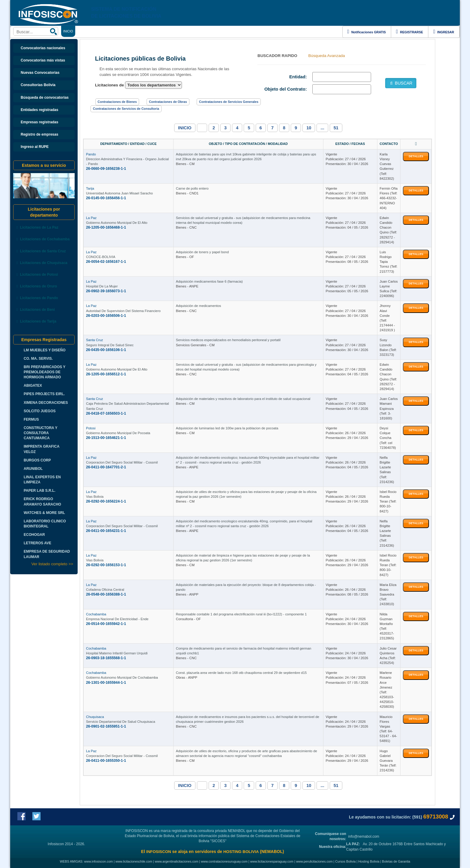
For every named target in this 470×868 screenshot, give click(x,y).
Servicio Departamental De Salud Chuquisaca (120, 722)
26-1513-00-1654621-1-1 (106, 438)
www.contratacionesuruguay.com (224, 861)
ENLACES (150, 31)
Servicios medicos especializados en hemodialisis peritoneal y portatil (228, 340)
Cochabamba (96, 614)
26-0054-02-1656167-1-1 (106, 262)
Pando (91, 154)
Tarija (90, 188)
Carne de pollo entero (192, 188)
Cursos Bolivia (345, 861)
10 (309, 128)
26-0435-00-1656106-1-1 (106, 350)
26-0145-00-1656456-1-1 (106, 198)
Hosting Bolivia (369, 861)
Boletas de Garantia (396, 861)
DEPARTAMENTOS (175, 31)
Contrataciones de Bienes (117, 102)
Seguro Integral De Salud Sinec (110, 345)
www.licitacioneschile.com (134, 861)
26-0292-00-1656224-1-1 (106, 501)
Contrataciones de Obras (168, 102)
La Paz (91, 218)
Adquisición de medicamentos (199, 306)
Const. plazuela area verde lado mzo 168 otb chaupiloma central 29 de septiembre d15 (241, 673)
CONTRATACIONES (123, 31)
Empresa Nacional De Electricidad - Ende (117, 619)
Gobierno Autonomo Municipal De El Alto (117, 223)
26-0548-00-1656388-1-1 (106, 594)
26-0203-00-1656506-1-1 (106, 316)
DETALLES (416, 156)
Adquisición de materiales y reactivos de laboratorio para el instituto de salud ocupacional (243, 399)
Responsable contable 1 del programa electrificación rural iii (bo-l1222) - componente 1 (241, 614)
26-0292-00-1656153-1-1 (106, 565)
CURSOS (254, 31)
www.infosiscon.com (99, 861)
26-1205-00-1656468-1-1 (106, 227)
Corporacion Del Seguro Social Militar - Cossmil (122, 462)
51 (336, 128)
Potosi (91, 428)
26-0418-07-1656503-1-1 (106, 413)
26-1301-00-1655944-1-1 (106, 683)
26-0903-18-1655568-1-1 (106, 658)
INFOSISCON (159, 852)
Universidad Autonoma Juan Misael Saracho (119, 193)
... (322, 128)
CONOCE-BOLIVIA (101, 257)
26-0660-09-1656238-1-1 (106, 169)
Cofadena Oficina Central (105, 590)
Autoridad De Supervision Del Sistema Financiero (123, 311)
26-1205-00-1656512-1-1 (106, 374)
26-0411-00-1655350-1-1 (106, 761)
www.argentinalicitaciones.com (177, 861)
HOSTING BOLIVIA (241, 852)
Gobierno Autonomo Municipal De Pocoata (118, 433)
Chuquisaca (95, 717)
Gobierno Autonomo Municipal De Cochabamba (122, 677)
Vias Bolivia (95, 497)
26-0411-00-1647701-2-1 (106, 467)
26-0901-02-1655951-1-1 (106, 726)
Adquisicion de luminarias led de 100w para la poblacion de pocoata (227, 428)
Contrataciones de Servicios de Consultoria (126, 109)
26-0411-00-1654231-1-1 (106, 531)
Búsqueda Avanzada (327, 56)
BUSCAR (401, 83)
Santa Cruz (95, 340)
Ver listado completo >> (52, 564)
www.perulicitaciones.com (314, 861)
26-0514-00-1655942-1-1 (106, 624)
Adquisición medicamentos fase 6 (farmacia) (209, 281)
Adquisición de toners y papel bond (202, 252)
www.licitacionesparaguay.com (272, 861)
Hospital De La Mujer (102, 286)
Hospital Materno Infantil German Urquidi (117, 653)
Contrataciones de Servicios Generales (229, 102)
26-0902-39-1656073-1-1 (106, 291)
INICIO (185, 128)
